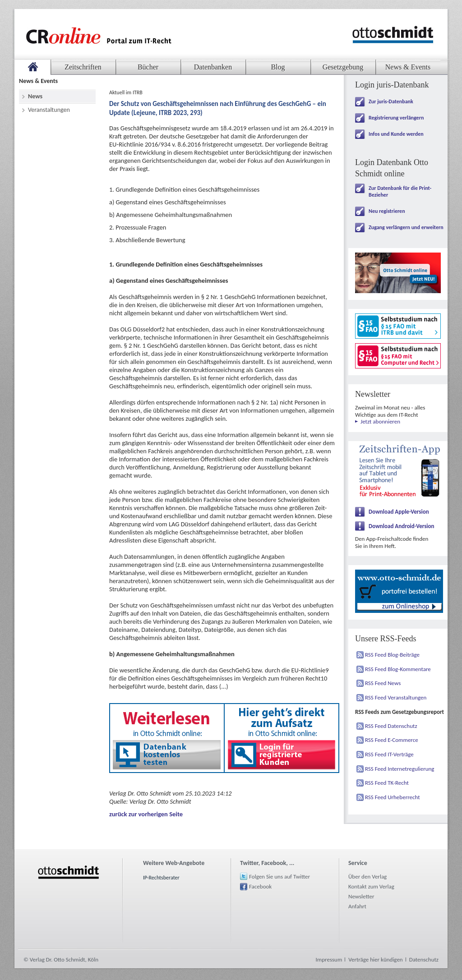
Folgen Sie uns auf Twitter (280, 876)
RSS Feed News (383, 683)
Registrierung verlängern (396, 118)
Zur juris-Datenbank (391, 101)
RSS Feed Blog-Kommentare (398, 669)
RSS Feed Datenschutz (391, 726)
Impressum (329, 959)
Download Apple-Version (399, 512)
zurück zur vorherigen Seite (146, 814)
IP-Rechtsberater (161, 878)
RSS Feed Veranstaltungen (396, 697)
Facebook (260, 886)
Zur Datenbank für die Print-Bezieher (400, 191)
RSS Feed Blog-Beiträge (392, 655)
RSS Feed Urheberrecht (393, 797)
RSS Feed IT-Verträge (389, 754)
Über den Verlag (367, 876)
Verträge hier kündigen (375, 959)
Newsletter (361, 896)
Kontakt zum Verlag (371, 886)
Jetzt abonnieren (380, 421)
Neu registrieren (387, 211)
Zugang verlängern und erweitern (406, 227)
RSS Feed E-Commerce (392, 740)
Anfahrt (357, 906)
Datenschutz (424, 959)
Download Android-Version (402, 526)
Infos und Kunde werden (396, 134)
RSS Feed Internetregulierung (400, 769)
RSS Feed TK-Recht (387, 783)
